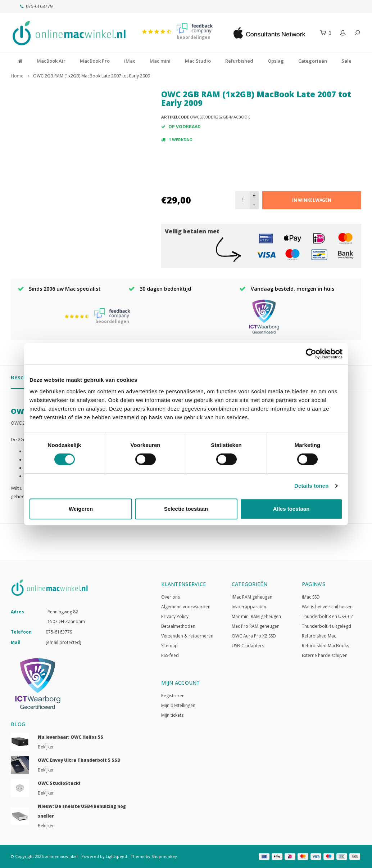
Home (17, 76)
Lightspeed (116, 856)
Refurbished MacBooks (325, 646)
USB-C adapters (248, 646)
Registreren (173, 696)
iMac (130, 61)
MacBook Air (51, 61)
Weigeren (81, 509)
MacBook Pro (95, 61)
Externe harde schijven (325, 655)
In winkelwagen (312, 200)
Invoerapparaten (249, 607)
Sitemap (169, 646)
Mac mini (160, 61)
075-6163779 (36, 6)
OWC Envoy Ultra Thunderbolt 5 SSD (79, 760)
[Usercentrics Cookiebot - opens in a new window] (311, 354)
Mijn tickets (172, 715)
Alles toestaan (291, 509)
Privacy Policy (175, 616)
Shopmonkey (164, 856)
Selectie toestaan (186, 509)
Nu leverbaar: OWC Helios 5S (71, 737)
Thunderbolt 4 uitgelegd (326, 626)
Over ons (171, 597)
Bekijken (46, 747)
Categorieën (313, 61)
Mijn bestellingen (178, 705)
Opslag (276, 61)
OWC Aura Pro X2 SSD (254, 636)
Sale (346, 61)
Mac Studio (198, 61)
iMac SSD (311, 597)
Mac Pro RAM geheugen (256, 626)
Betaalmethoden (178, 626)
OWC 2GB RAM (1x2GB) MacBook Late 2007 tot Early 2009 (92, 76)
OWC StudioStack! (59, 783)
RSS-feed (170, 655)
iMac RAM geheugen (252, 597)
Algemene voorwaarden (186, 607)
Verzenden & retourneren (187, 636)
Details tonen (311, 486)
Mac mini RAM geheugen (256, 616)
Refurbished (239, 61)
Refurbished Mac (319, 636)
